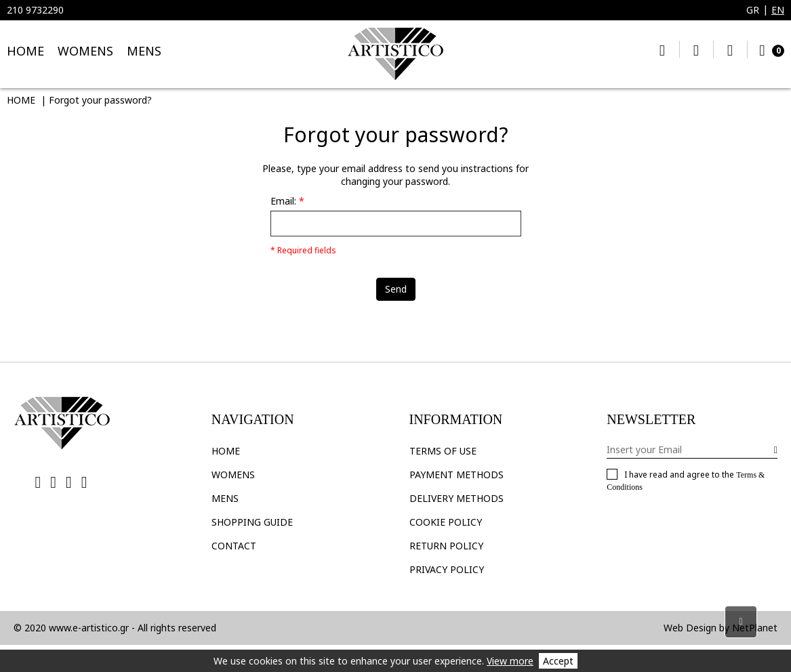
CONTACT (234, 546)
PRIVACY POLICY (447, 569)
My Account (730, 49)
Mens (225, 498)
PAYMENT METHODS (457, 475)
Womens (233, 475)
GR (753, 10)
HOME (25, 51)
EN (778, 10)
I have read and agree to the (686, 480)
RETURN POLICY (446, 546)
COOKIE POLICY (446, 522)
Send (396, 289)
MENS (144, 51)
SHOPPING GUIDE (252, 522)
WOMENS (85, 51)
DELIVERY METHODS (457, 498)
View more (510, 661)
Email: (283, 201)
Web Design (690, 628)
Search (662, 49)
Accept (558, 661)
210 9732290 (35, 10)
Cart (769, 49)
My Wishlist (696, 49)
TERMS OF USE (443, 451)
